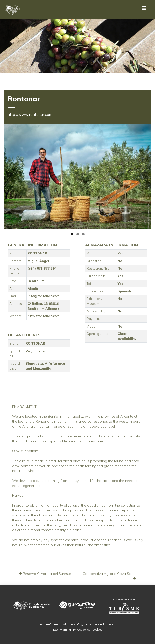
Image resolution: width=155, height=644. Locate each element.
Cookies (97, 630)
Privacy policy (82, 630)
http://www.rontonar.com (30, 114)
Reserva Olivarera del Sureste (45, 574)
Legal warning (62, 630)
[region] (77, 176)
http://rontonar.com (44, 316)
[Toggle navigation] (144, 9)
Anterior (10, 175)
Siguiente (145, 175)
